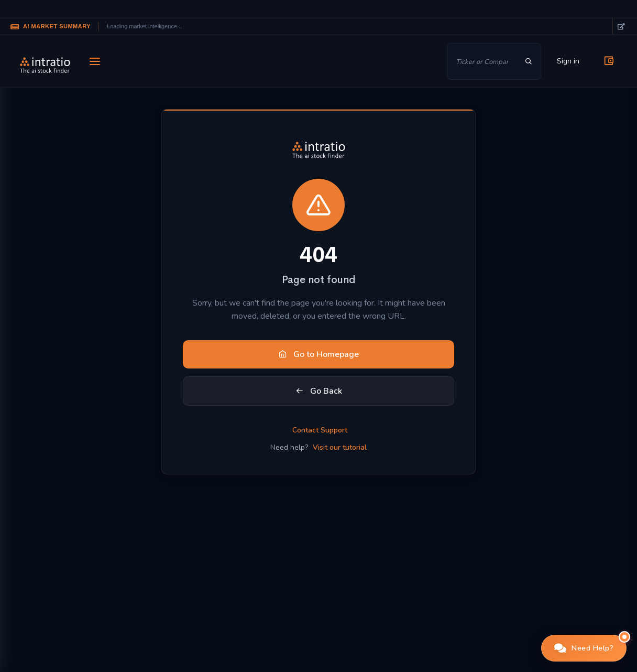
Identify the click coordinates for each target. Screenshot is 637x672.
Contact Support (320, 430)
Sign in (568, 61)
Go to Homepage (319, 354)
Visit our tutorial (340, 447)
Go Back (319, 391)
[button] (584, 648)
